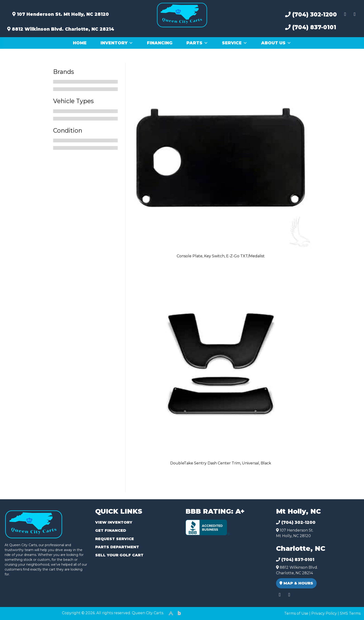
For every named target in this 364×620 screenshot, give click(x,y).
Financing (160, 43)
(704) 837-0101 (311, 27)
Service (235, 43)
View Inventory (114, 522)
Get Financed (111, 530)
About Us (276, 43)
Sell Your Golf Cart (119, 555)
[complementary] (350, 606)
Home (80, 43)
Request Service (115, 539)
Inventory (117, 43)
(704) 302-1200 (311, 15)
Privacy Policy (324, 613)
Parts (197, 43)
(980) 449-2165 (16, 611)
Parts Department (117, 547)
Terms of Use (296, 613)
